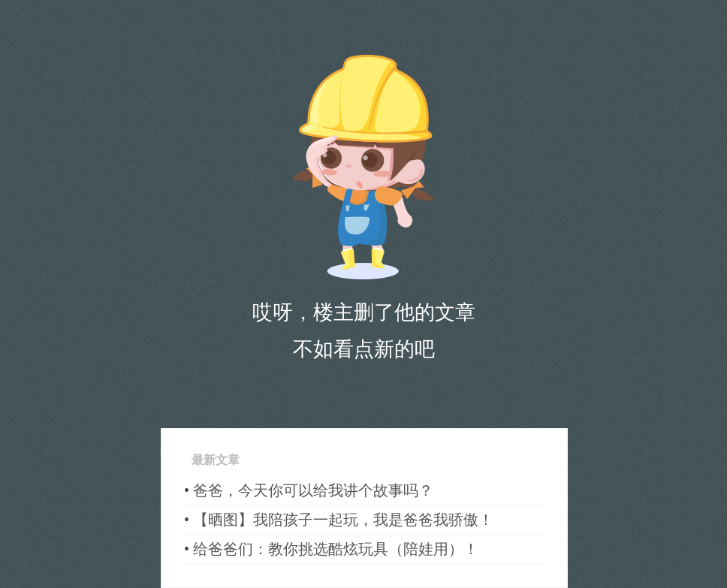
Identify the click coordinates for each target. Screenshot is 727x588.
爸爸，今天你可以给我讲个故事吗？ (313, 490)
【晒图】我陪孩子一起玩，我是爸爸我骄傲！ (343, 520)
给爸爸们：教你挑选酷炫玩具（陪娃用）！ (336, 549)
